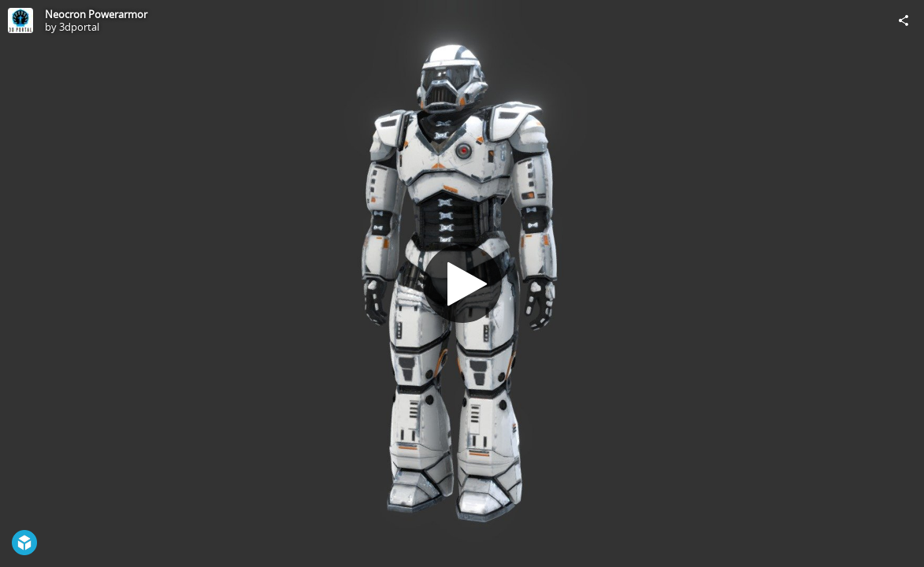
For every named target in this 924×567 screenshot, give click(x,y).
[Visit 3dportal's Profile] (20, 20)
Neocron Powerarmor (96, 14)
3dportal (79, 27)
